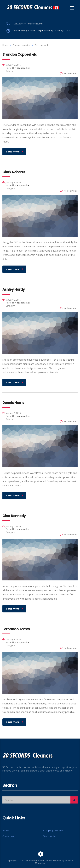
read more (15, 152)
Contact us (8, 836)
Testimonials (50, 836)
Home (5, 45)
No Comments (69, 73)
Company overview (53, 830)
